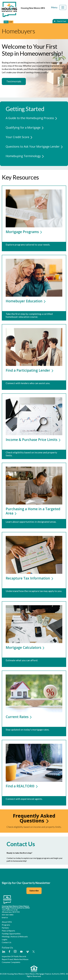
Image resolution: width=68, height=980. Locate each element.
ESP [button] (11, 22)
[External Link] (4, 952)
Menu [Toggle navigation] (54, 7)
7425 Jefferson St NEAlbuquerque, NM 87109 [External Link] (11, 911)
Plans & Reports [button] (8, 931)
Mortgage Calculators (25, 647)
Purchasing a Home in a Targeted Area (33, 511)
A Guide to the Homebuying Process (30, 118)
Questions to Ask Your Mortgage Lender (33, 146)
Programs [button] (6, 925)
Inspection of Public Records (14, 956)
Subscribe (34, 891)
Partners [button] (5, 928)
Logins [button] (5, 939)
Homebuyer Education (26, 301)
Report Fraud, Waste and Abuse (15, 959)
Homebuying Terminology (23, 156)
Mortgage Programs (24, 232)
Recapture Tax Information (29, 578)
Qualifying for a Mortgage (23, 127)
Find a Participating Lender (29, 370)
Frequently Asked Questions (34, 818)
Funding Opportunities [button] (11, 934)
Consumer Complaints (11, 962)
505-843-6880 (8, 915)
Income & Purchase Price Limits (33, 440)
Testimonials (14, 81)
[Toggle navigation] (63, 7)
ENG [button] (6, 22)
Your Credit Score (17, 137)
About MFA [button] (7, 922)
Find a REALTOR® (22, 786)
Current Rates (19, 717)
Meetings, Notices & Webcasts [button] (15, 937)
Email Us (5, 918)
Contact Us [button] (7, 942)
